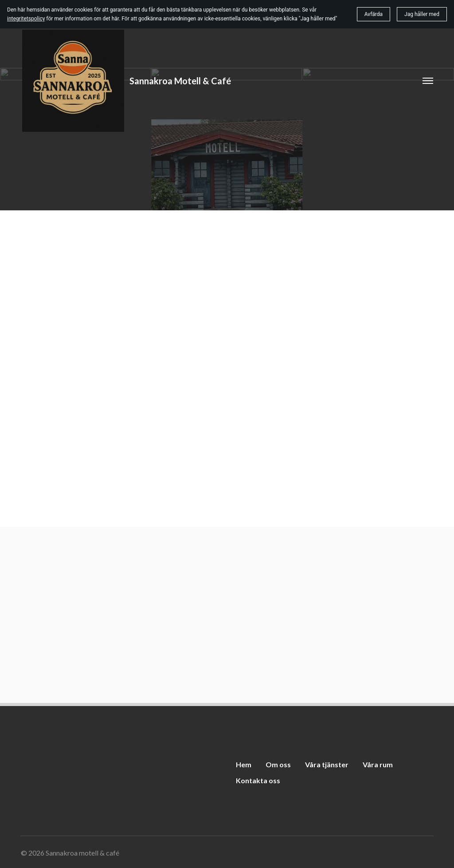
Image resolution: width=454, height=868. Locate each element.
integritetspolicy (26, 19)
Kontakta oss (258, 780)
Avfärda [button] (374, 14)
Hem (244, 764)
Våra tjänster (327, 764)
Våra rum (378, 764)
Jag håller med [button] (422, 14)
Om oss (278, 764)
